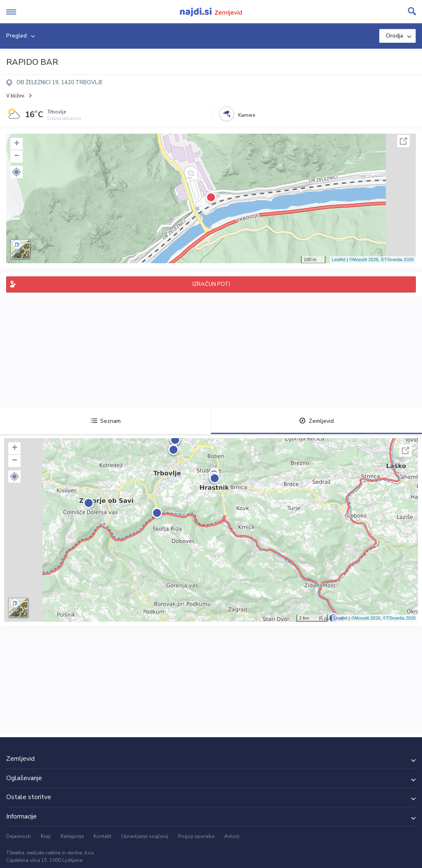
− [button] (17, 156)
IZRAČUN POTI (211, 284)
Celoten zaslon (403, 141)
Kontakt (102, 836)
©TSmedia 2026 (397, 259)
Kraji (46, 836)
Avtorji (232, 836)
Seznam (106, 421)
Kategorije (72, 836)
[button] (16, 172)
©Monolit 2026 (364, 259)
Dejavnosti (19, 836)
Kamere (247, 115)
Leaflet (339, 259)
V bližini (15, 96)
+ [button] (17, 144)
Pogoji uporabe (196, 836)
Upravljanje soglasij (145, 836)
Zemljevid (316, 421)
